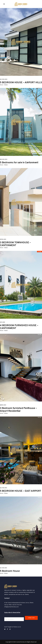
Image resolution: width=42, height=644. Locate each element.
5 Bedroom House (10, 571)
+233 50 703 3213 (17, 605)
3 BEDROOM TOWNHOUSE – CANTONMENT (15, 244)
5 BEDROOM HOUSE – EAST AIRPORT (21, 491)
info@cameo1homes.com (11, 607)
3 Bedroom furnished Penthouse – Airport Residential (18, 410)
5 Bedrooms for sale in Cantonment (19, 163)
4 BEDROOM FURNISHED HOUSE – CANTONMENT (19, 327)
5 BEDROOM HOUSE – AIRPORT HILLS (21, 83)
